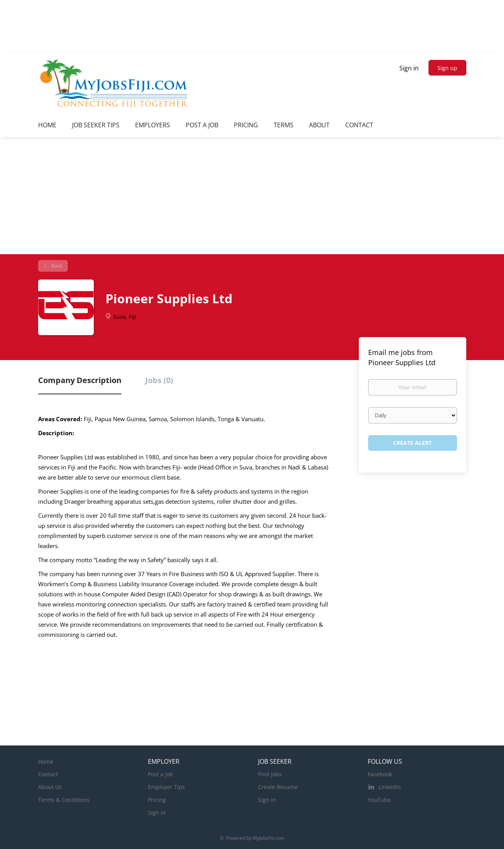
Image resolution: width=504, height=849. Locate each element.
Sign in (409, 68)
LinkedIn (390, 787)
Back (56, 266)
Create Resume (278, 787)
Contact (48, 774)
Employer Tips (166, 787)
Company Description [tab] (80, 380)
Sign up (447, 68)
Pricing (157, 800)
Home (46, 762)
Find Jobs (270, 774)
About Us (50, 787)
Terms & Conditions (64, 800)
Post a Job (161, 774)
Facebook (380, 774)
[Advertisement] (252, 196)
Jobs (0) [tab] (159, 380)
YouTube (379, 800)
